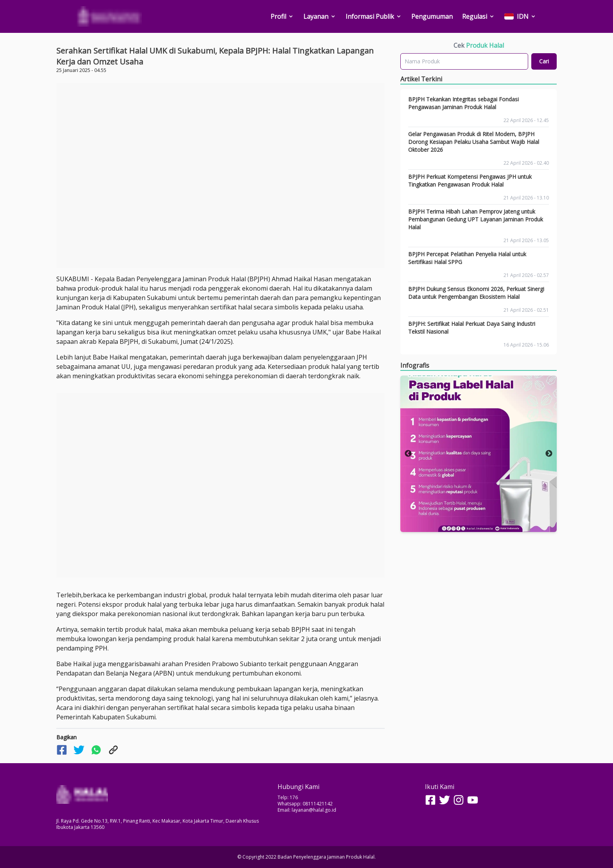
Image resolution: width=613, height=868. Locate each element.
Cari (544, 61)
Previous (408, 454)
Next (549, 454)
